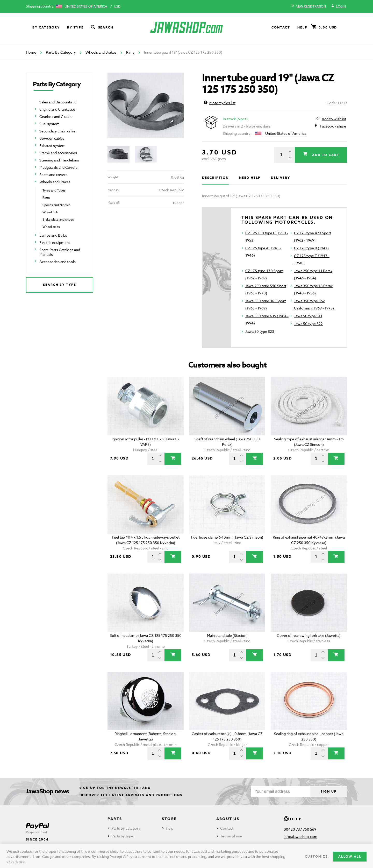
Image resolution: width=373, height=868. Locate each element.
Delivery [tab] (280, 178)
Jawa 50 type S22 (308, 324)
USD (117, 6)
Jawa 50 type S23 (260, 331)
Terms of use (231, 836)
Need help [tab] (250, 178)
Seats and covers (53, 175)
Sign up (329, 791)
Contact (281, 27)
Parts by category (126, 828)
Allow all (350, 856)
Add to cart (325, 155)
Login (338, 6)
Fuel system (49, 124)
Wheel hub (50, 212)
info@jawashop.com (300, 837)
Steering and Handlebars (59, 160)
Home (31, 52)
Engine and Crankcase (57, 109)
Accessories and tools (58, 262)
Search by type (60, 285)
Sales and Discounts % (58, 102)
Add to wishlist (334, 119)
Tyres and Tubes (54, 190)
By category (46, 27)
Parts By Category (61, 52)
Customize (316, 856)
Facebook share (333, 126)
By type (75, 27)
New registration (308, 6)
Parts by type (122, 836)
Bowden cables (52, 138)
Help (302, 27)
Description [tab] (215, 178)
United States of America (86, 6)
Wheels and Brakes (101, 52)
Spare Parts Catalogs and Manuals (60, 252)
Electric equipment (55, 242)
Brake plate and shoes (58, 219)
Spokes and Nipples (56, 205)
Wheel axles (51, 227)
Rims (130, 52)
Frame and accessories (58, 153)
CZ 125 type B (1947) (311, 248)
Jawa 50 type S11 (308, 316)
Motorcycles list (220, 103)
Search (102, 27)
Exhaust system (52, 146)
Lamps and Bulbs (53, 235)
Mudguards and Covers (58, 167)
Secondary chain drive (57, 131)
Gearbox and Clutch (55, 117)
